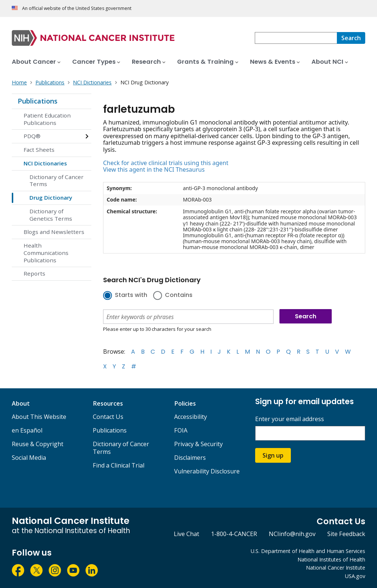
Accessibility (191, 417)
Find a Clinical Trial (119, 465)
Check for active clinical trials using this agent (166, 163)
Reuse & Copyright (38, 444)
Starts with (131, 295)
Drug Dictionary (51, 197)
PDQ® (32, 136)
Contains (179, 295)
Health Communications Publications (46, 253)
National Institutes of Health (331, 559)
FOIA (181, 430)
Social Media (29, 458)
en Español (27, 430)
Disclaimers (190, 458)
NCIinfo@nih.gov (292, 534)
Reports (34, 273)
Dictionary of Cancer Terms (57, 181)
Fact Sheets (39, 150)
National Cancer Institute (336, 568)
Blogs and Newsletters (54, 232)
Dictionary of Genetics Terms (51, 215)
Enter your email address (290, 419)
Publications (38, 101)
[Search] (351, 38)
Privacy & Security (198, 444)
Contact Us (108, 417)
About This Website (39, 417)
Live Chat (186, 534)
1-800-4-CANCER (234, 534)
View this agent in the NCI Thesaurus (154, 169)
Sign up (273, 455)
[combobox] (296, 38)
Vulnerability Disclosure (207, 471)
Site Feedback (346, 534)
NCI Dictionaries (45, 163)
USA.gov (355, 576)
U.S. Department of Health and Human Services (308, 551)
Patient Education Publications (47, 119)
